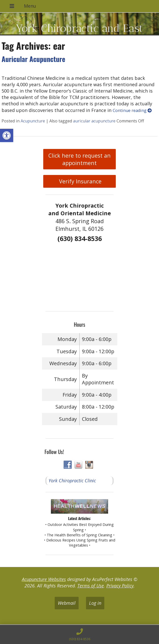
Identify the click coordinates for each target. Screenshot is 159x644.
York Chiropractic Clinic (72, 481)
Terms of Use (91, 586)
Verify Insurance (79, 181)
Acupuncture (33, 121)
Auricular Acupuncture (33, 59)
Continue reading (132, 110)
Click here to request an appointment (79, 159)
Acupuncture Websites (44, 579)
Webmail (67, 603)
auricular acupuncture (94, 121)
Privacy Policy (120, 586)
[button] (7, 135)
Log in (95, 603)
